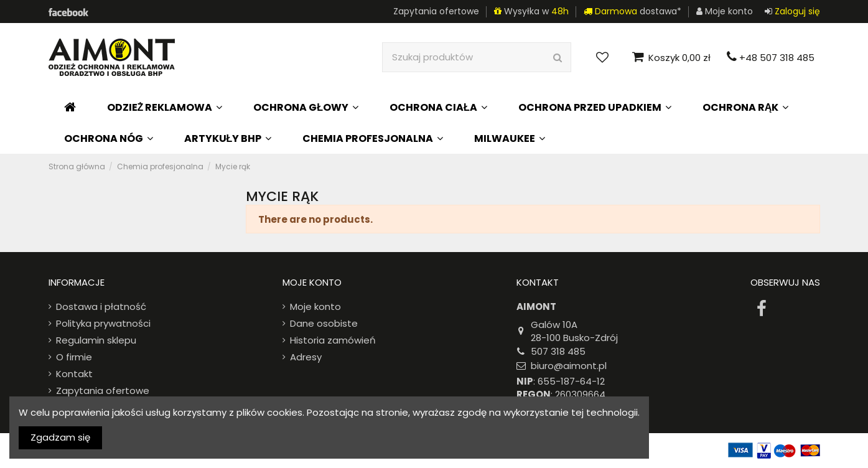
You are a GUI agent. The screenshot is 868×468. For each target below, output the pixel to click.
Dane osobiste (324, 323)
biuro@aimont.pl (569, 366)
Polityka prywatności (103, 323)
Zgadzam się (60, 437)
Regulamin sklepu (96, 340)
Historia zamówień (333, 340)
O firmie (74, 357)
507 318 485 (558, 351)
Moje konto (315, 307)
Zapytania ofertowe (436, 11)
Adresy (306, 357)
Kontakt (74, 374)
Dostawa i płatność (101, 307)
